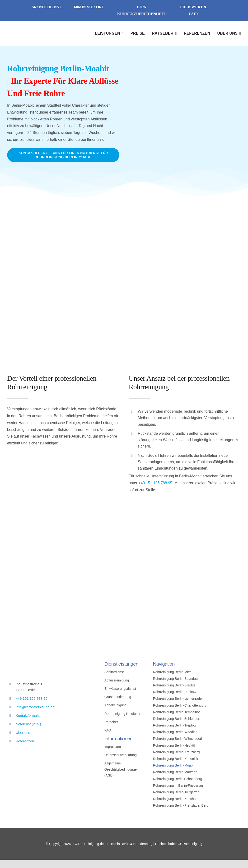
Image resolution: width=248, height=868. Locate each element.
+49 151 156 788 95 (155, 483)
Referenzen (25, 741)
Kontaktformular (28, 715)
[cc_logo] (43, 660)
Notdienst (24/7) (28, 724)
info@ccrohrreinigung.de (35, 707)
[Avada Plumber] (36, 29)
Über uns (23, 733)
